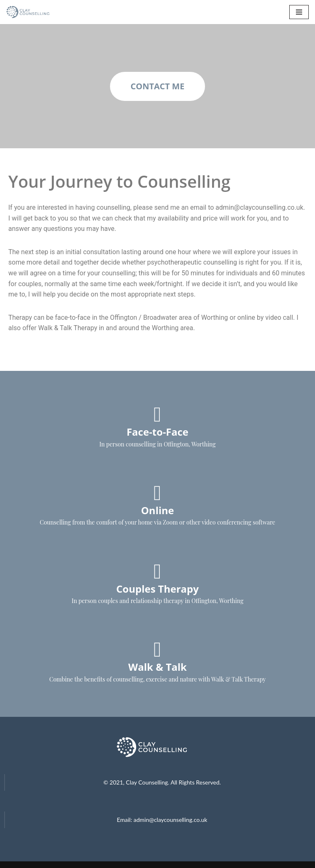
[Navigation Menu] (299, 12)
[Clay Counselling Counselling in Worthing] (31, 12)
